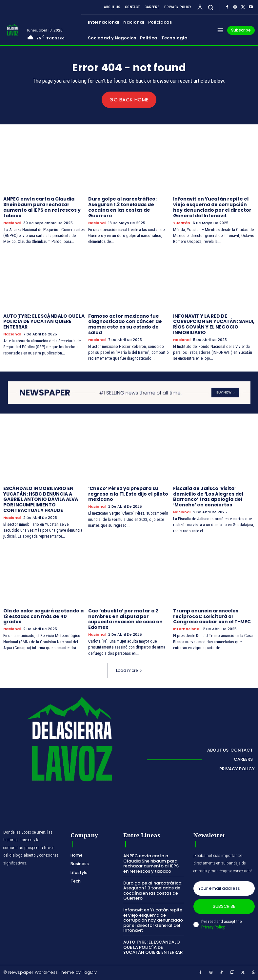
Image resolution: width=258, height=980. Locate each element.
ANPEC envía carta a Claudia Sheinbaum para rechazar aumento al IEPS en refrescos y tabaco (42, 207)
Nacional (12, 223)
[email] (224, 888)
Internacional (187, 629)
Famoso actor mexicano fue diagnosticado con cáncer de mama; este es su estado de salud (125, 324)
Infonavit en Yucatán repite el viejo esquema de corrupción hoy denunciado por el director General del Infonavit (212, 207)
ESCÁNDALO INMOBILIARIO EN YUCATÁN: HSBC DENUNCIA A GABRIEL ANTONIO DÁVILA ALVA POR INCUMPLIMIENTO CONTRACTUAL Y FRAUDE (41, 499)
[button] (211, 7)
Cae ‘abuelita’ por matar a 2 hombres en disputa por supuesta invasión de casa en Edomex (125, 619)
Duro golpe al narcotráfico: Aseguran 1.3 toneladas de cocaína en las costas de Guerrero (122, 207)
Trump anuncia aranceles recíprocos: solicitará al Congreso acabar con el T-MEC (212, 616)
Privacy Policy (213, 927)
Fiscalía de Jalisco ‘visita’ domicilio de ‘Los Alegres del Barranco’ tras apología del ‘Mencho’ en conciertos (208, 496)
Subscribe (224, 906)
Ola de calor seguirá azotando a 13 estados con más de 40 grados (43, 616)
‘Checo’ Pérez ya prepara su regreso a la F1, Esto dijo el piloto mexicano (128, 494)
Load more (129, 670)
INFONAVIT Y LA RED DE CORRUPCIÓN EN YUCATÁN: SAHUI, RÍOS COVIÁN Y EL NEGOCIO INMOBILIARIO (214, 324)
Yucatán (182, 223)
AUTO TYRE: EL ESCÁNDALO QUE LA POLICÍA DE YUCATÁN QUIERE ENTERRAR (44, 321)
